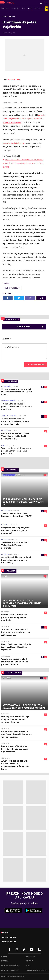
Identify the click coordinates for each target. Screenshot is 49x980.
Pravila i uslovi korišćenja (37, 970)
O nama (4, 956)
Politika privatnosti (10, 970)
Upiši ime (6, 339)
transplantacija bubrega (13, 143)
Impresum (5, 961)
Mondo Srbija (9, 938)
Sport (5, 16)
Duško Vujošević (12, 288)
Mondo (6, 933)
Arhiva (29, 966)
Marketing (30, 956)
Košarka (12, 16)
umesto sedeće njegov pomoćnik (24, 119)
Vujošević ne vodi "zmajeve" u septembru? (24, 159)
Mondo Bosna (9, 942)
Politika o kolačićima (10, 966)
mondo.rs (11, 80)
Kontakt (30, 961)
